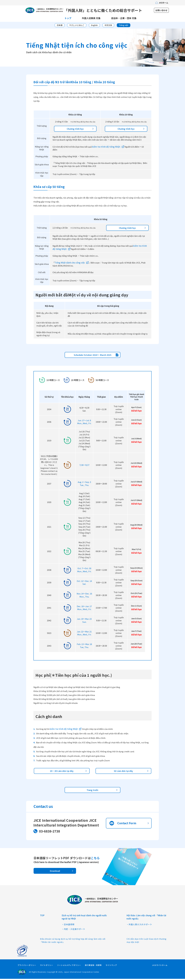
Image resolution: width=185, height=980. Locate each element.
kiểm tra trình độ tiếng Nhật (64, 730)
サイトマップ (111, 966)
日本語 (60, 26)
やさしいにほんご (77, 26)
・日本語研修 (68, 926)
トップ (68, 19)
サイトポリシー (47, 966)
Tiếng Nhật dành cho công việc (70, 264)
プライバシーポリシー (27, 966)
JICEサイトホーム (160, 966)
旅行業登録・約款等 (93, 966)
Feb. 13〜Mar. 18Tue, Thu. (84, 647)
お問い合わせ (161, 11)
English (94, 26)
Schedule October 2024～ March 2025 (93, 356)
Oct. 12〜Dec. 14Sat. (84, 584)
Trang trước (92, 791)
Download (55, 872)
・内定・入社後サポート (73, 930)
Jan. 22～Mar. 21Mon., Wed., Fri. (84, 634)
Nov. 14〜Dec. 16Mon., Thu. (84, 596)
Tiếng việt (124, 26)
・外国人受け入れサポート (139, 926)
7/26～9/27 (84, 466)
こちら (95, 859)
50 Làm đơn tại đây (123, 772)
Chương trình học (75, 130)
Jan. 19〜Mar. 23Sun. (84, 622)
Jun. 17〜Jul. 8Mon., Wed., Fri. (84, 423)
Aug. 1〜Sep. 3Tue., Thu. (84, 485)
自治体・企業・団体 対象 (124, 19)
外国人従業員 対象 (91, 19)
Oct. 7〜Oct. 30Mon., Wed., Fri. (84, 571)
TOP (42, 917)
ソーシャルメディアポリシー (69, 966)
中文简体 (108, 26)
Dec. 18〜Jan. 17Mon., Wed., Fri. (84, 609)
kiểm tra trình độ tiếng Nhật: (106, 148)
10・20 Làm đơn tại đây (62, 772)
